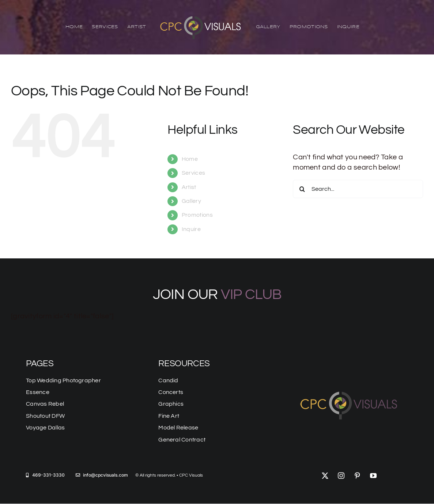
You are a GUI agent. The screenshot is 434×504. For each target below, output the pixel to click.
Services (193, 173)
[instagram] (341, 475)
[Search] (302, 189)
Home (190, 159)
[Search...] (358, 189)
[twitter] (325, 475)
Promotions (197, 215)
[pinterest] (358, 475)
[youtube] (374, 475)
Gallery (191, 201)
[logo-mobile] (350, 390)
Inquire (191, 229)
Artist (189, 187)
